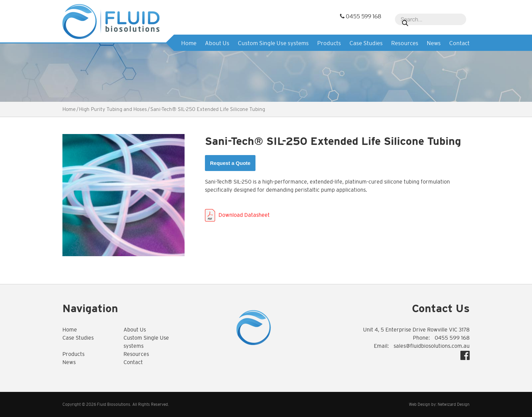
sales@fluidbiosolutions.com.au (432, 346)
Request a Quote (230, 163)
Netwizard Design (454, 404)
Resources (405, 43)
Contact (459, 43)
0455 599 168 (361, 16)
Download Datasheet (244, 215)
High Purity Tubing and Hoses (113, 109)
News (434, 43)
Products (329, 43)
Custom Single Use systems (273, 43)
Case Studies (366, 43)
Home (189, 43)
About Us (217, 43)
